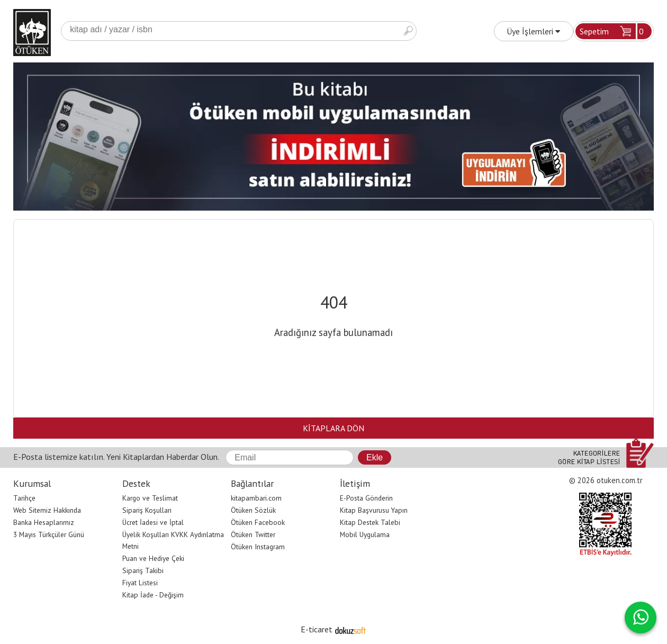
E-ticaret (317, 629)
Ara (408, 31)
